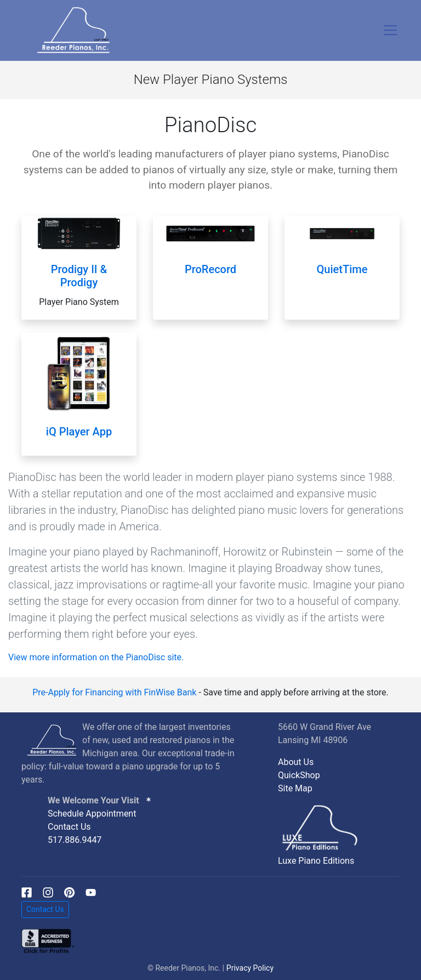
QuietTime (342, 269)
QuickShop (299, 775)
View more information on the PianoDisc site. (96, 657)
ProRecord (210, 269)
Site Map (295, 788)
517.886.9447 (75, 840)
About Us (296, 762)
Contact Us (69, 827)
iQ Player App (79, 432)
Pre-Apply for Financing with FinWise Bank (114, 692)
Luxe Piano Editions (316, 861)
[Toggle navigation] (390, 30)
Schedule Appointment (92, 814)
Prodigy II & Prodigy (79, 276)
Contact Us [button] (45, 909)
